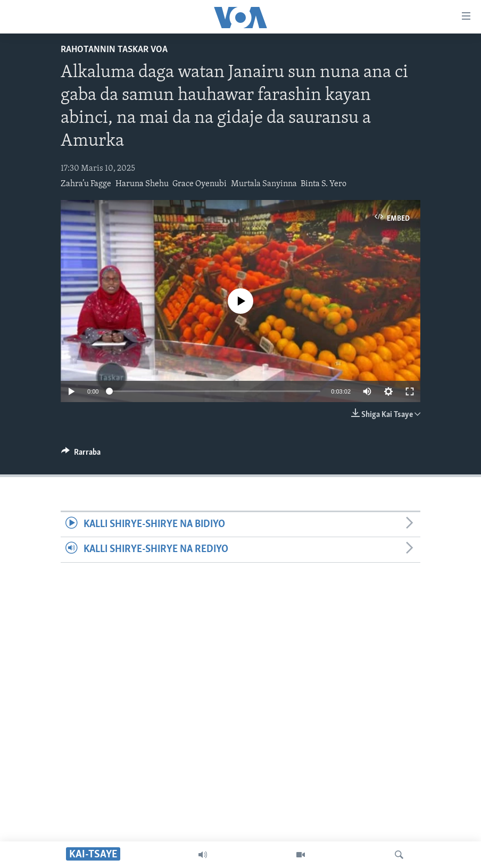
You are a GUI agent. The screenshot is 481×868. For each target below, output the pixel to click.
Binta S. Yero (324, 184)
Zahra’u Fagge (86, 184)
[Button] (81, 455)
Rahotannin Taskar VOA (114, 50)
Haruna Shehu (142, 184)
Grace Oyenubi (200, 184)
